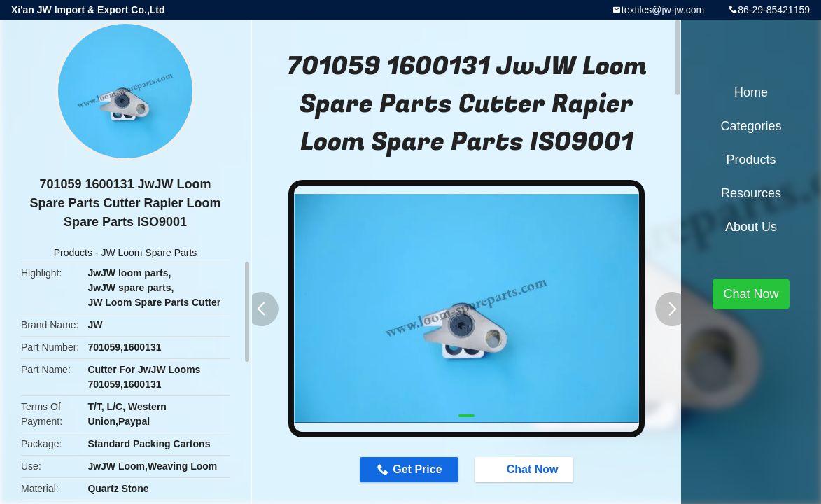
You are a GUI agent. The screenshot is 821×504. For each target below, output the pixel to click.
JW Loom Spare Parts (149, 253)
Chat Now (526, 469)
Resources (751, 193)
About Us (751, 227)
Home (751, 92)
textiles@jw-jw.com (663, 10)
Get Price (417, 469)
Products (73, 253)
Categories (751, 126)
